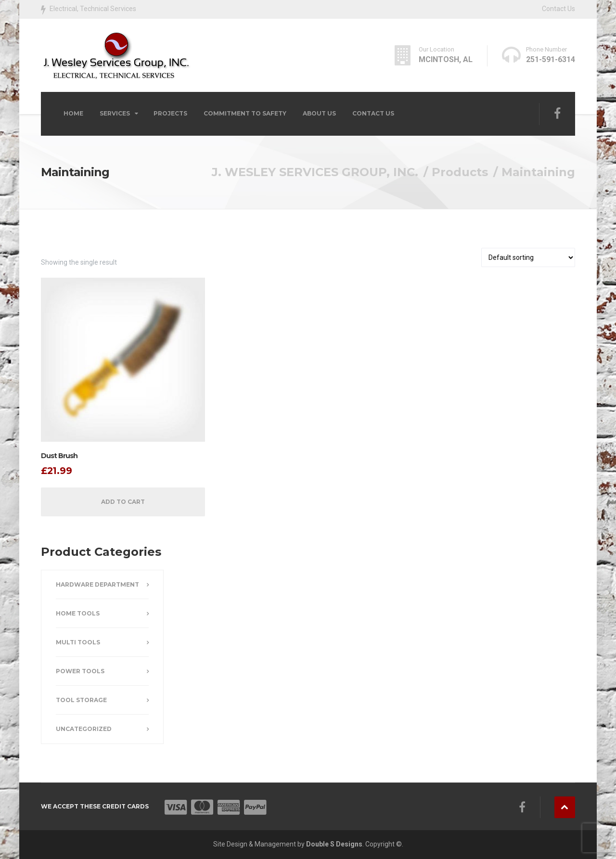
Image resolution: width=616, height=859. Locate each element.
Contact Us (558, 9)
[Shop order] (528, 257)
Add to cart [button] (123, 502)
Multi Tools (78, 642)
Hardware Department (97, 584)
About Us (319, 113)
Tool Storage (81, 700)
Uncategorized (84, 729)
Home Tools (78, 613)
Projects (170, 113)
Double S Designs (334, 844)
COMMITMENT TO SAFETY (245, 113)
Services (115, 113)
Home (73, 113)
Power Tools (80, 671)
